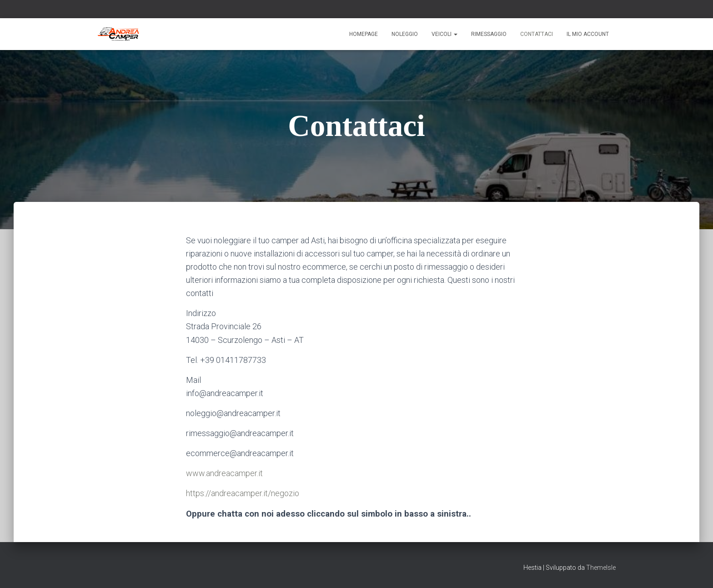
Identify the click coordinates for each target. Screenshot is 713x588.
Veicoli (444, 34)
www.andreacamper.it (224, 473)
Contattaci (537, 34)
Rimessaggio (489, 34)
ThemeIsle (601, 568)
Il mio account (588, 34)
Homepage (364, 34)
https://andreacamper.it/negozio (243, 493)
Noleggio (405, 34)
